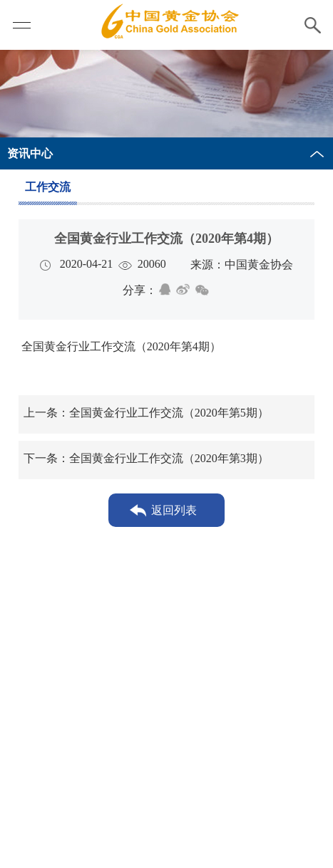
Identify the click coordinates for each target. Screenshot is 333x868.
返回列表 (174, 510)
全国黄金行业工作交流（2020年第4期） (120, 346)
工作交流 (48, 187)
